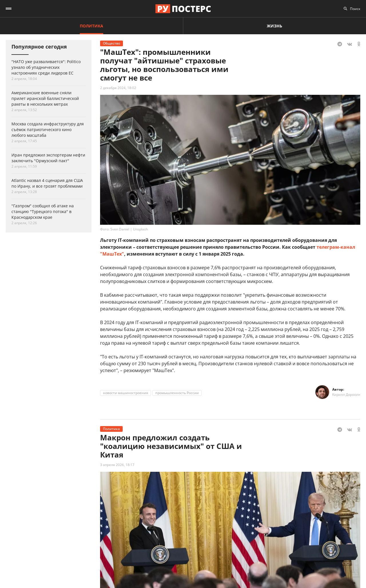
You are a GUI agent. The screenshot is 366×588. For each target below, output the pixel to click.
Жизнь (274, 26)
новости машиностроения (126, 393)
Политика (91, 26)
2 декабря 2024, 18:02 (118, 88)
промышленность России (177, 393)
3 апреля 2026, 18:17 (117, 465)
